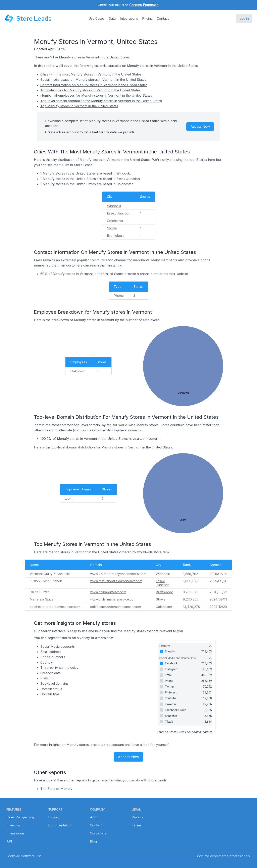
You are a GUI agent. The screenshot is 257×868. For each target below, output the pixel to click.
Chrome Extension (144, 5)
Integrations (129, 18)
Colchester (115, 221)
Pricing (147, 18)
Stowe (112, 228)
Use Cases (96, 18)
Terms (137, 825)
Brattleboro (116, 236)
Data (112, 18)
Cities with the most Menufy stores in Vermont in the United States (91, 74)
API (9, 841)
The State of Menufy (56, 789)
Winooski (114, 206)
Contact (163, 18)
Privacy (137, 817)
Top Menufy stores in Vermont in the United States (79, 106)
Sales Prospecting (20, 817)
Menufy (65, 57)
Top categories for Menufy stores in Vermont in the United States (90, 90)
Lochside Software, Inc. (24, 856)
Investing (13, 825)
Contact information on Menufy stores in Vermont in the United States (94, 85)
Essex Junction (119, 213)
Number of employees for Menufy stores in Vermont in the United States (96, 95)
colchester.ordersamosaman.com (116, 607)
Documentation (60, 825)
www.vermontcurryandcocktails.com (118, 574)
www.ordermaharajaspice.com (113, 599)
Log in (244, 18)
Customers (98, 833)
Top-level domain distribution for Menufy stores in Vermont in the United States (101, 101)
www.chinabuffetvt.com (108, 592)
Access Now (200, 127)
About (95, 817)
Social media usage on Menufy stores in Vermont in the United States (93, 80)
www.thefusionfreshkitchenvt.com (116, 581)
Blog (93, 841)
